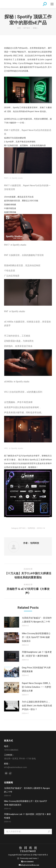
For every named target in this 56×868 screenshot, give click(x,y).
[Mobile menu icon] (52, 4)
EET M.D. (22, 528)
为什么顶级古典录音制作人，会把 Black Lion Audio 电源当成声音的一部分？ (37, 706)
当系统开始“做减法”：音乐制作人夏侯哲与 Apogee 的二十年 (37, 620)
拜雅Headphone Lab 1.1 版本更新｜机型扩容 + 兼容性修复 (37, 654)
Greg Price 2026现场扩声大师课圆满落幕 (36, 670)
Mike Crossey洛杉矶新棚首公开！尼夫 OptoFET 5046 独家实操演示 (36, 637)
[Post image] (12, 622)
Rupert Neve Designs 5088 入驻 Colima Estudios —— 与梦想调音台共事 (36, 687)
